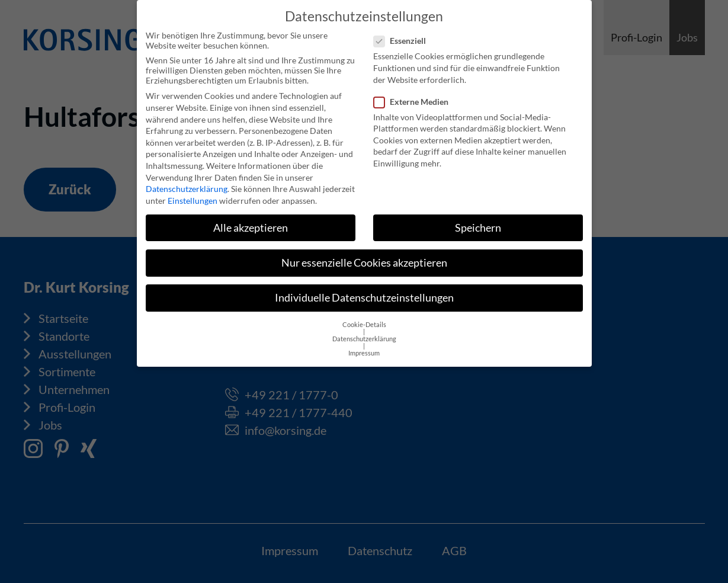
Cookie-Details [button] (364, 318)
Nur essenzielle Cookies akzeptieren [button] (364, 255)
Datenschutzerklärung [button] (364, 332)
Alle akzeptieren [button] (251, 220)
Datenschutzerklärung (187, 182)
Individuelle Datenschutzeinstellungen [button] (364, 290)
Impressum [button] (364, 346)
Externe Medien (415, 94)
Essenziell (403, 33)
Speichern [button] (478, 220)
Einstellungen (193, 193)
